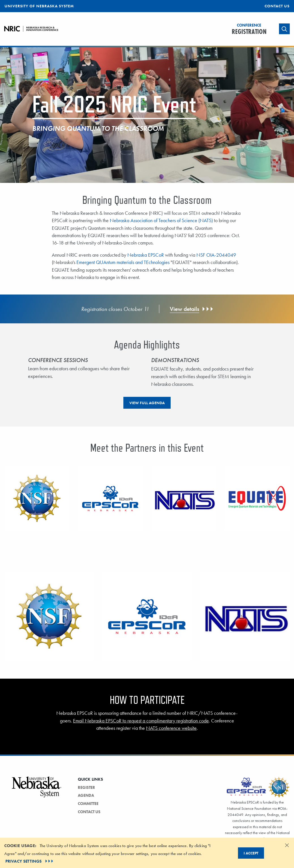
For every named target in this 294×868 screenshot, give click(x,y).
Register (86, 787)
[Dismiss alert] (287, 845)
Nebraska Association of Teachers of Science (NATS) (161, 220)
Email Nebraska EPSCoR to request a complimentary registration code (141, 721)
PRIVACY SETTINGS (30, 861)
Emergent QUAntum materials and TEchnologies (123, 262)
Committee (88, 804)
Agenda (86, 795)
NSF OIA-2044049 (216, 255)
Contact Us (277, 6)
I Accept (251, 853)
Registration (249, 29)
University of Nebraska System (39, 6)
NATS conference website (171, 728)
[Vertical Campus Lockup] (37, 790)
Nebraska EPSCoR (146, 255)
